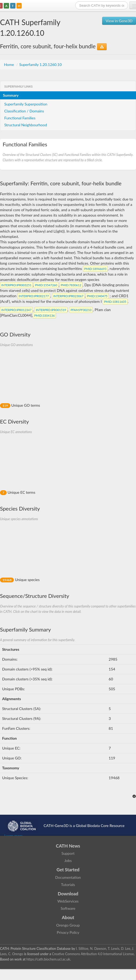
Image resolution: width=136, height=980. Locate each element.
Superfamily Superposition (26, 104)
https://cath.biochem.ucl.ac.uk (48, 959)
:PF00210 (81, 310)
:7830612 (71, 285)
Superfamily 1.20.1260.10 (40, 64)
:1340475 (97, 296)
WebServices (68, 901)
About (68, 917)
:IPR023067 (68, 296)
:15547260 (46, 285)
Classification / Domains (24, 111)
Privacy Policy (68, 932)
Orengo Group (68, 925)
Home (9, 64)
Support (68, 853)
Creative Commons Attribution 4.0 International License (93, 954)
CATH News (68, 846)
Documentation (68, 877)
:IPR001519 (51, 310)
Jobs (68, 861)
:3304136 (44, 315)
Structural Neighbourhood (26, 125)
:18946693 (95, 269)
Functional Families (20, 118)
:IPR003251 (16, 285)
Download (68, 894)
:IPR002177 (34, 296)
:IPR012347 (16, 310)
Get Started (68, 870)
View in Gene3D (119, 21)
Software (68, 908)
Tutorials (68, 885)
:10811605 (115, 302)
